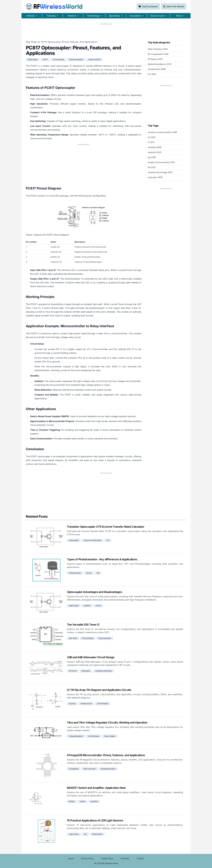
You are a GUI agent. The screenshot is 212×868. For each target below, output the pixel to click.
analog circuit (86, 704)
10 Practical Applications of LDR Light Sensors (95, 820)
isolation (87, 606)
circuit (98, 606)
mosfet (72, 801)
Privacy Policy (87, 858)
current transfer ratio (93, 540)
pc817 (45, 60)
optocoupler (33, 60)
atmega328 (74, 769)
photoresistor (97, 834)
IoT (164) (152, 74)
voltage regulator (76, 736)
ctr (108, 540)
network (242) (155, 152)
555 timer (73, 638)
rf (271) (151, 142)
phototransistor (75, 573)
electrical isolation (76, 60)
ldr (85, 834)
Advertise (125, 858)
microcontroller (90, 769)
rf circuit (73, 671)
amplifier (94, 801)
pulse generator (105, 638)
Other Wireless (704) (158, 49)
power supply (110, 736)
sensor (89, 573)
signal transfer (94, 60)
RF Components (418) (158, 54)
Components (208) (157, 69)
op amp (72, 704)
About (71, 858)
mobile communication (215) (161, 162)
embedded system (108, 769)
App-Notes (31, 42)
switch (83, 801)
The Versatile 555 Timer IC (83, 625)
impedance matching (103, 671)
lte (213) (152, 167)
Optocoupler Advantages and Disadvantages (94, 592)
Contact (140, 858)
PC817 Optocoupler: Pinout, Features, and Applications (69, 42)
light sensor (74, 834)
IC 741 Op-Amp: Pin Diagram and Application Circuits (99, 690)
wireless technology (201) (160, 172)
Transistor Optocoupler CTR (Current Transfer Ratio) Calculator (106, 527)
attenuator (86, 671)
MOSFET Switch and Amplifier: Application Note (96, 788)
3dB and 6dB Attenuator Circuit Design (91, 657)
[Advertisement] (106, 31)
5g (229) (152, 157)
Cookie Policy (107, 858)
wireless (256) (155, 147)
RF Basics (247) (155, 59)
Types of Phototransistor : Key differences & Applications (102, 559)
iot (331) (152, 137)
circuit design (58, 60)
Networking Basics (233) (160, 64)
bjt (98, 573)
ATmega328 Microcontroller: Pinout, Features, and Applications (106, 755)
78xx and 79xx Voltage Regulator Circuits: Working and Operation (107, 723)
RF (54, 7)
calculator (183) (155, 177)
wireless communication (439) (162, 132)
